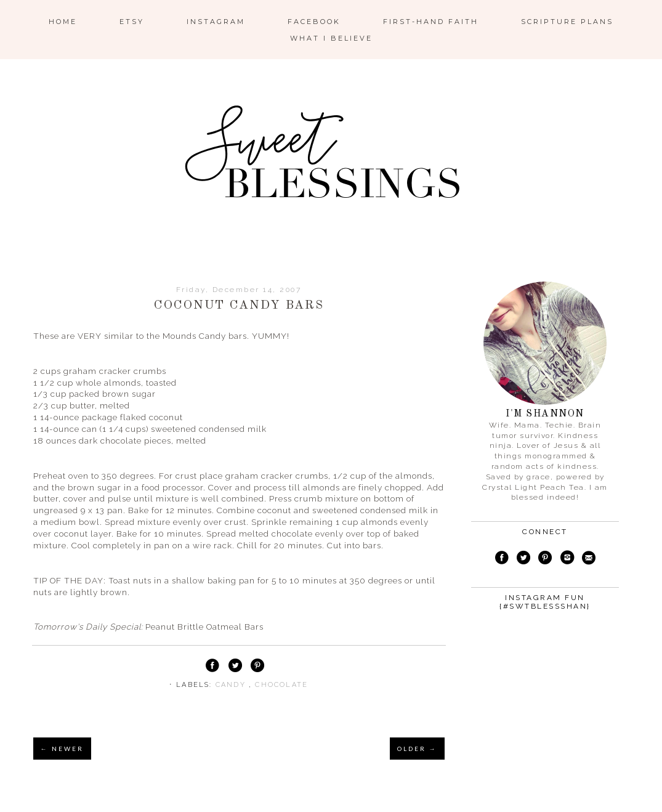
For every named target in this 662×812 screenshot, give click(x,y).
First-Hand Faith (431, 22)
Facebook (314, 22)
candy (232, 685)
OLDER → (417, 749)
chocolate (281, 685)
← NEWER (62, 749)
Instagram (216, 22)
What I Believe (331, 38)
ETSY (132, 22)
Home (63, 22)
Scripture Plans (567, 22)
